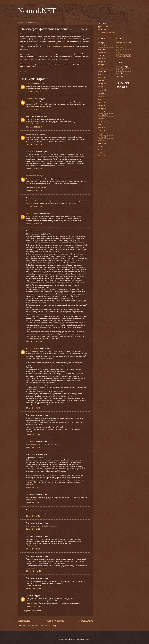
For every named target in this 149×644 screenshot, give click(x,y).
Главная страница (55, 621)
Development (121, 67)
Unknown (30, 99)
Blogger (87, 639)
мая (99, 74)
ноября (101, 68)
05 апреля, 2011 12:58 (34, 127)
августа (101, 71)
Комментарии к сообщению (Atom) (43, 626)
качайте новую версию (60, 46)
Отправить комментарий (33, 611)
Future (119, 70)
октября (101, 55)
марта (100, 49)
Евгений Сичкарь (33, 213)
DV (27, 596)
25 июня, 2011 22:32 (33, 589)
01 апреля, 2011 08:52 (34, 109)
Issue (118, 73)
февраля (101, 80)
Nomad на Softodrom (120, 52)
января (101, 62)
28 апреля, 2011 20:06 (34, 341)
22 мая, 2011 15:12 (33, 529)
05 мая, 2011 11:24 (33, 434)
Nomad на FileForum (120, 47)
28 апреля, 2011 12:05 (34, 224)
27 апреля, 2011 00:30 (34, 191)
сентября (101, 115)
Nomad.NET (37, 11)
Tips (118, 76)
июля (100, 93)
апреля (101, 46)
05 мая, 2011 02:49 (33, 408)
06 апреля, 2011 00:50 (34, 144)
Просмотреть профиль (106, 32)
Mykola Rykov (31, 116)
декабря (101, 52)
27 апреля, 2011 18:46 (34, 206)
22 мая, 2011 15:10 (33, 503)
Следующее (24, 621)
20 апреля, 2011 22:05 (34, 169)
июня (100, 43)
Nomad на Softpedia (124, 56)
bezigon (29, 134)
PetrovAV (30, 83)
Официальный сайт (124, 43)
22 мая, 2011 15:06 (33, 487)
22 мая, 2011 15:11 (33, 516)
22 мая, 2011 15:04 (33, 448)
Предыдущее (86, 621)
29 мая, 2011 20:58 (33, 549)
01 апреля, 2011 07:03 (34, 92)
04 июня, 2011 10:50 (33, 571)
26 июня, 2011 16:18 (33, 606)
